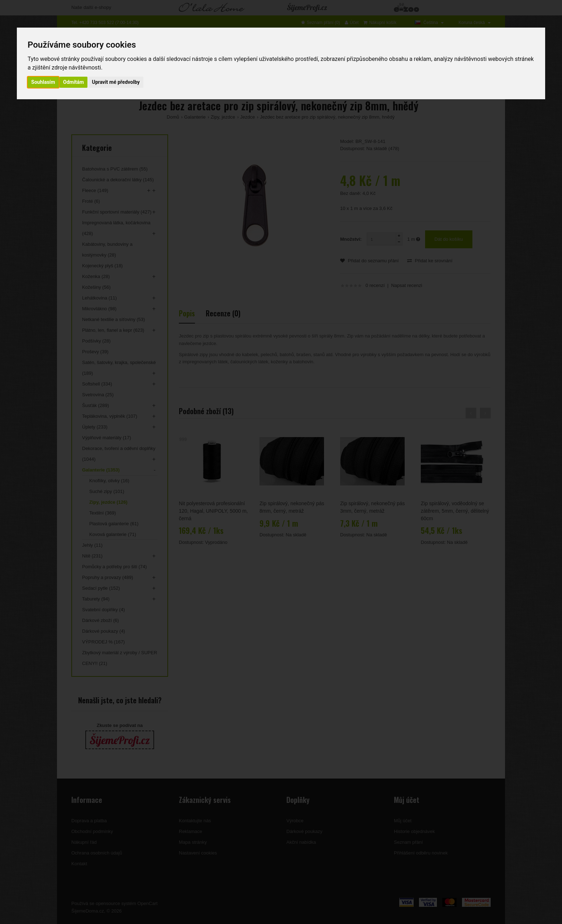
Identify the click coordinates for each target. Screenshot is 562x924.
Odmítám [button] (73, 82)
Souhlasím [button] (43, 82)
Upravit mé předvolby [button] (116, 82)
